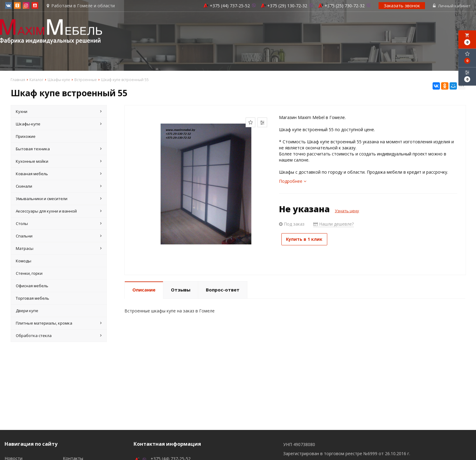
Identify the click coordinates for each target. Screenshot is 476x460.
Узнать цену (347, 211)
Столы (59, 224)
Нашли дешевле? (333, 225)
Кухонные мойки (59, 162)
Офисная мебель (32, 286)
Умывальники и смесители (59, 199)
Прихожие (26, 137)
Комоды (24, 261)
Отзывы (181, 290)
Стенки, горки (29, 274)
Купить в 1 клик (307, 240)
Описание (144, 290)
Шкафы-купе (59, 124)
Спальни (59, 237)
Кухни (59, 112)
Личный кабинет (452, 6)
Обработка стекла (59, 336)
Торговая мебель (32, 299)
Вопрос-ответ (223, 290)
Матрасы (59, 249)
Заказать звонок (402, 6)
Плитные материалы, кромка (59, 324)
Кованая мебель (59, 174)
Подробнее (293, 182)
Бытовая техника (59, 149)
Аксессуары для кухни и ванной (59, 212)
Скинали (59, 187)
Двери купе (27, 311)
